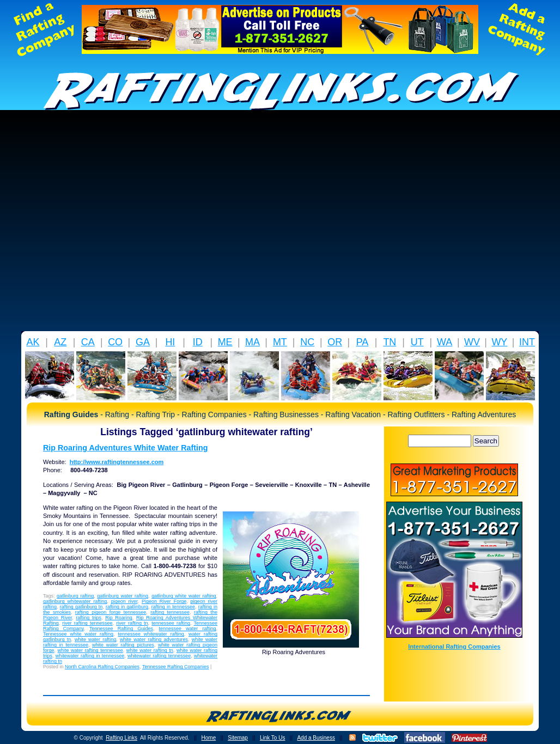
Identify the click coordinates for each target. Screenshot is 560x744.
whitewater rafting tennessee (159, 656)
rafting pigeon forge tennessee (111, 612)
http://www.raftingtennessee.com (117, 462)
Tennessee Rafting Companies (176, 667)
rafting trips (89, 618)
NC (307, 342)
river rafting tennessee (87, 623)
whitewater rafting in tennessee (90, 656)
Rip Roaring (119, 618)
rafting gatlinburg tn (81, 607)
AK (33, 342)
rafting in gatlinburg (127, 607)
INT (527, 342)
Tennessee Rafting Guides (121, 629)
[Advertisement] (102, 224)
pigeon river (124, 601)
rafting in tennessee (173, 607)
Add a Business (316, 738)
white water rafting (95, 639)
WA (445, 342)
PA (363, 342)
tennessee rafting (171, 623)
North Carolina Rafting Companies (102, 667)
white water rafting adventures (154, 639)
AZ (60, 342)
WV (472, 342)
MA (252, 342)
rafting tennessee (170, 612)
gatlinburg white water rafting (184, 596)
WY (499, 342)
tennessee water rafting (188, 629)
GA (143, 342)
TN (389, 342)
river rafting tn (132, 623)
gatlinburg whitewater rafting (75, 601)
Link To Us (273, 738)
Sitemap (238, 738)
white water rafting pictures (123, 645)
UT (417, 342)
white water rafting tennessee (90, 650)
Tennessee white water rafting (78, 634)
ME (225, 342)
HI (170, 342)
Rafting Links (121, 738)
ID (198, 342)
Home (209, 738)
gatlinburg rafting (75, 596)
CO (115, 342)
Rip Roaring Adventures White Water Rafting (125, 448)
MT (280, 342)
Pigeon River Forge (164, 601)
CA (88, 342)
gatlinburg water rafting (123, 596)
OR (335, 342)
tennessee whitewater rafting (151, 634)
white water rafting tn (150, 650)
